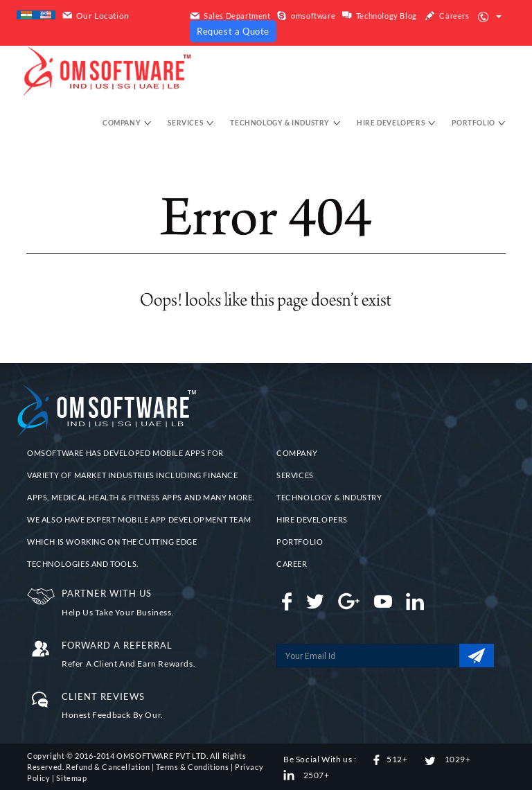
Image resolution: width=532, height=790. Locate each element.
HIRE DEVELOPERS (312, 519)
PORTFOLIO (300, 542)
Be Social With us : (320, 759)
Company (127, 123)
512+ (390, 759)
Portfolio (479, 123)
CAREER (292, 564)
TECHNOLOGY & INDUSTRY (329, 497)
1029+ (448, 759)
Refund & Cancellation (108, 767)
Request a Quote (233, 31)
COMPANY (297, 453)
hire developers (396, 123)
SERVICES (295, 475)
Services (190, 123)
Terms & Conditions (192, 767)
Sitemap (71, 778)
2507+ (307, 775)
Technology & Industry (285, 123)
